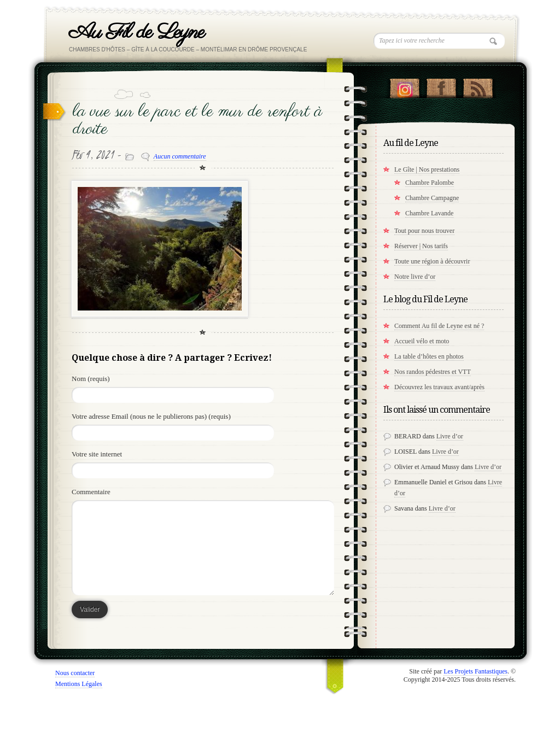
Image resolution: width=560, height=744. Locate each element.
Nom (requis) (91, 379)
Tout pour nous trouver (424, 231)
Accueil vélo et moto (422, 341)
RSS (478, 86)
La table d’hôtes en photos (429, 356)
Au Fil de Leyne (136, 33)
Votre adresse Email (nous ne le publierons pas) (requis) (151, 416)
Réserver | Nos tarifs (421, 246)
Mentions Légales (79, 684)
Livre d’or (450, 436)
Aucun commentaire (180, 156)
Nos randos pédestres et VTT (433, 372)
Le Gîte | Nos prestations (427, 169)
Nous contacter (75, 673)
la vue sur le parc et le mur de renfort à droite (197, 121)
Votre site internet (97, 454)
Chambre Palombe (430, 183)
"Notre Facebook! (441, 86)
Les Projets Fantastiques (476, 671)
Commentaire (91, 492)
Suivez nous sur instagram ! (404, 86)
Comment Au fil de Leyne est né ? (439, 326)
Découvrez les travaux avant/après (439, 387)
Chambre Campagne (432, 198)
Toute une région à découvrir (432, 261)
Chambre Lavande (429, 213)
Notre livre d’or (415, 277)
